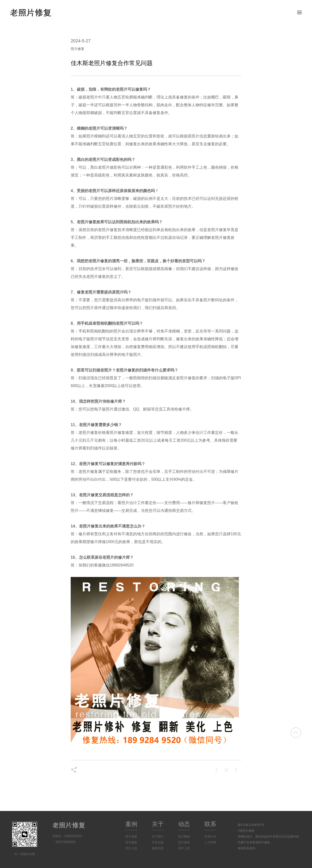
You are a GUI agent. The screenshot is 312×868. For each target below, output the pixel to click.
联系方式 (210, 837)
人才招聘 (210, 842)
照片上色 (131, 848)
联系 (210, 824)
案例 (131, 824)
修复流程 (158, 848)
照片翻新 (131, 842)
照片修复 (131, 837)
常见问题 (158, 842)
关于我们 (158, 837)
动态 (184, 824)
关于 (158, 824)
